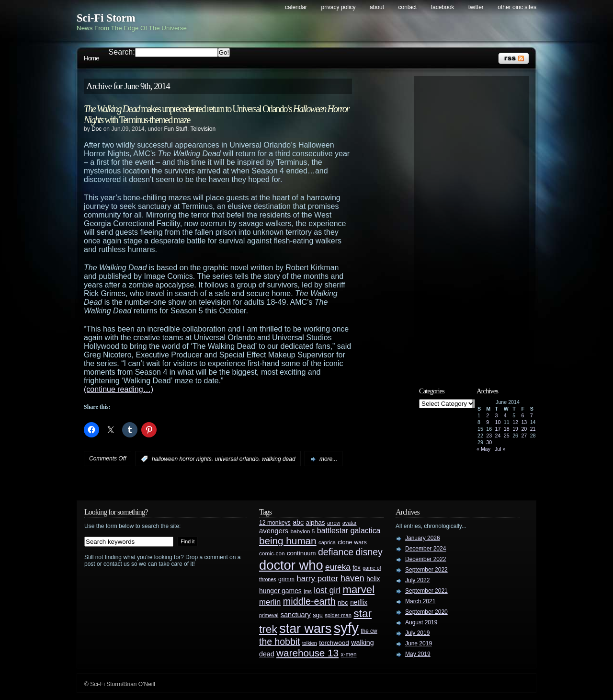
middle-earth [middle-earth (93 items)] (309, 601)
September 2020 (426, 612)
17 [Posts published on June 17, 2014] (498, 429)
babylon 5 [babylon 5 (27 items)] (302, 531)
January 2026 (423, 538)
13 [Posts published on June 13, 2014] (524, 422)
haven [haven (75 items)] (352, 578)
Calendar (296, 7)
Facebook (443, 7)
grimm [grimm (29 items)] (286, 579)
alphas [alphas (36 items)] (316, 522)
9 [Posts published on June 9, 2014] (488, 422)
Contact (408, 7)
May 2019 (418, 654)
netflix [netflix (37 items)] (359, 602)
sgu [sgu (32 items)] (318, 615)
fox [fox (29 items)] (356, 568)
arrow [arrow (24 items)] (334, 523)
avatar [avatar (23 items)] (350, 523)
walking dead (279, 459)
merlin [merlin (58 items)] (270, 602)
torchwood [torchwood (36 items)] (334, 643)
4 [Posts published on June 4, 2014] (505, 415)
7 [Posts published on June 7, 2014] (532, 415)
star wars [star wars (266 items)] (305, 629)
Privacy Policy (339, 7)
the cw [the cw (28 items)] (369, 631)
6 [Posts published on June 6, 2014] (522, 415)
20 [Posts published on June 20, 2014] (524, 429)
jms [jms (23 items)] (308, 591)
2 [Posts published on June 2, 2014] (488, 415)
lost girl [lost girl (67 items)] (327, 590)
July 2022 (417, 580)
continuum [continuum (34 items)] (301, 553)
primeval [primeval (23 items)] (269, 615)
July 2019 (417, 633)
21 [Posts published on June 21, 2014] (533, 429)
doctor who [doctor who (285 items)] (291, 565)
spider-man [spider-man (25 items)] (338, 615)
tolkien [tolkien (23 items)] (310, 643)
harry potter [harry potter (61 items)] (317, 579)
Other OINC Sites (517, 7)
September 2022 (426, 570)
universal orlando (236, 459)
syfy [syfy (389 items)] (346, 628)
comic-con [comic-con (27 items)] (272, 553)
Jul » (500, 449)
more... (328, 459)
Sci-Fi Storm (106, 18)
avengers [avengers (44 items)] (274, 531)
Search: (122, 52)
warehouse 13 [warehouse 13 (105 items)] (307, 653)
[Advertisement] (477, 224)
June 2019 (419, 643)
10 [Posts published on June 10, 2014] (498, 422)
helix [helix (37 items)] (373, 579)
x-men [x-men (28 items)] (348, 654)
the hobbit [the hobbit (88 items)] (279, 642)
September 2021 (426, 591)
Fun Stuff (175, 129)
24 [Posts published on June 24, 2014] (498, 436)
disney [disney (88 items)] (369, 552)
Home (91, 58)
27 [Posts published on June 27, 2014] (524, 436)
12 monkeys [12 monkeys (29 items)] (275, 523)
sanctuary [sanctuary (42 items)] (296, 615)
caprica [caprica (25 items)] (327, 542)
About (377, 7)
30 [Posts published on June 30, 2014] (489, 442)
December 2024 (426, 549)
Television (203, 129)
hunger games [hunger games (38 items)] (280, 591)
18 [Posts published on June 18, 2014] (507, 429)
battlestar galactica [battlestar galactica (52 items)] (349, 531)
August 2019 (421, 622)
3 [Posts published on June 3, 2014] (497, 415)
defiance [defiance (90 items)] (336, 552)
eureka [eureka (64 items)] (338, 567)
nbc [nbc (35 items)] (343, 602)
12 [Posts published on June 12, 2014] (515, 422)
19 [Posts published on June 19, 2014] (515, 429)
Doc (96, 129)
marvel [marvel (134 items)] (358, 590)
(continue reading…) (119, 389)
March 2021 (420, 601)
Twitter (476, 7)
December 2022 (426, 559)
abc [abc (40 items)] (298, 522)
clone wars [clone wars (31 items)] (352, 542)
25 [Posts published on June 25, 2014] (507, 436)
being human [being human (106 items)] (288, 541)
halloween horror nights (182, 459)
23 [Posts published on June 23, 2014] (489, 436)
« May (483, 449)
